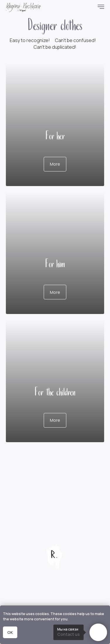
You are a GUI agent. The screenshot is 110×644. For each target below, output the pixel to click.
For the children (55, 391)
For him (55, 263)
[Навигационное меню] (101, 7)
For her (55, 135)
